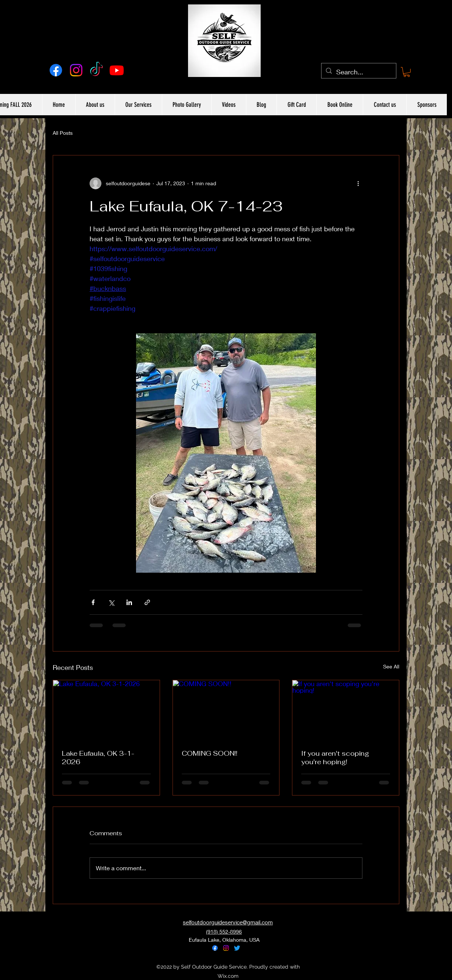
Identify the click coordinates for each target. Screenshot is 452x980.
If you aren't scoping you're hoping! (335, 758)
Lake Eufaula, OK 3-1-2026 (98, 758)
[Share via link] (147, 602)
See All (391, 666)
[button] (407, 72)
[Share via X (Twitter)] (111, 602)
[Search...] (358, 72)
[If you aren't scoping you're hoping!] (346, 710)
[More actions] (358, 183)
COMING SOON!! (210, 753)
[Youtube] (117, 70)
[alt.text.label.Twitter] (237, 948)
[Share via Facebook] (93, 602)
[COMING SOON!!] (226, 710)
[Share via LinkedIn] (129, 602)
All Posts (63, 133)
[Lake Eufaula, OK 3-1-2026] (106, 710)
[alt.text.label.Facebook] (56, 70)
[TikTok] (96, 70)
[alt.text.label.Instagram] (76, 70)
